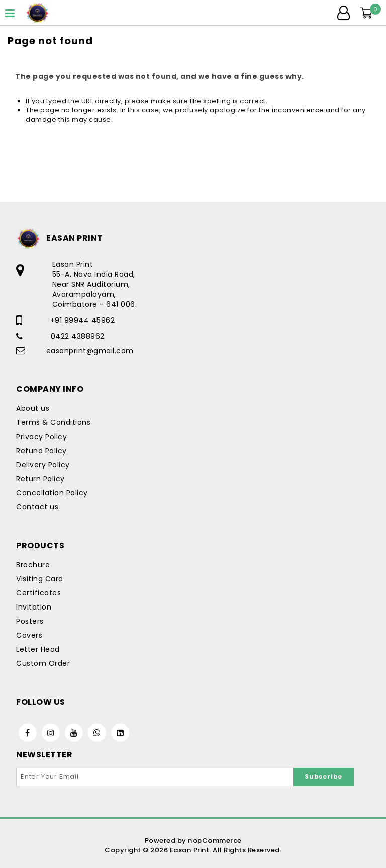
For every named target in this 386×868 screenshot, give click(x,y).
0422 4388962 (78, 336)
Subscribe (323, 777)
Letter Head (38, 649)
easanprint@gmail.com (90, 351)
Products (40, 545)
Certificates (38, 593)
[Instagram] (51, 733)
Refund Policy (41, 451)
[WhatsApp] (97, 733)
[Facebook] (28, 733)
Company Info (50, 389)
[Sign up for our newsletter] (155, 777)
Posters (30, 621)
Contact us (37, 507)
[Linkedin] (120, 733)
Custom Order (43, 663)
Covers (29, 635)
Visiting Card (40, 579)
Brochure (33, 565)
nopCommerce (215, 841)
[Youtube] (74, 733)
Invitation (34, 607)
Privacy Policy (41, 437)
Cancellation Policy (52, 493)
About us (33, 408)
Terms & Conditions (53, 422)
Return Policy (40, 479)
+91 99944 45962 (83, 320)
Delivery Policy (43, 465)
